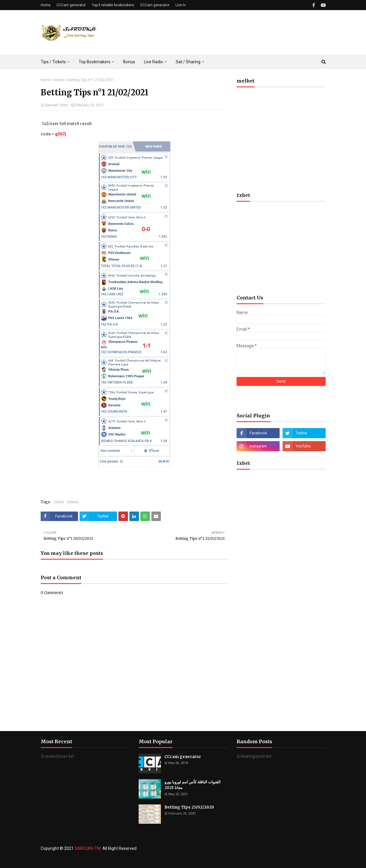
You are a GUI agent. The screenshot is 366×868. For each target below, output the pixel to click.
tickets (59, 80)
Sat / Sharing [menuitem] (188, 62)
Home (46, 5)
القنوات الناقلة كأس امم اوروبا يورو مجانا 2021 (192, 785)
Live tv (181, 5)
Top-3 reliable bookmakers (113, 5)
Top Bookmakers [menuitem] (95, 62)
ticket (59, 502)
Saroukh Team (57, 105)
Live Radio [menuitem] (153, 62)
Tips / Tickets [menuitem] (53, 62)
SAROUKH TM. (88, 848)
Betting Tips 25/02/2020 (189, 807)
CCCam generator (71, 5)
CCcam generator (183, 757)
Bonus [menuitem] (129, 62)
